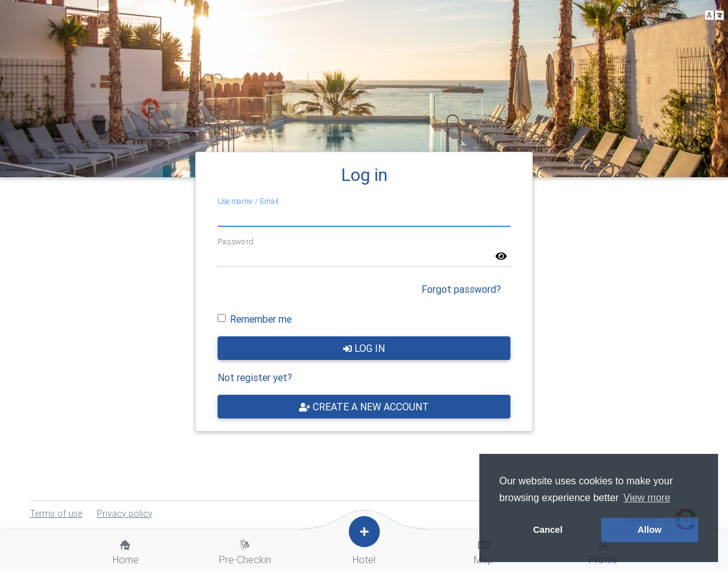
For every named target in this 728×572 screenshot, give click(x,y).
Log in (364, 348)
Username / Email (248, 201)
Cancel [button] (548, 530)
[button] (714, 16)
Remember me (261, 319)
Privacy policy (125, 514)
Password (235, 241)
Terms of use (56, 514)
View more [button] (647, 498)
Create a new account (364, 407)
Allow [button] (650, 530)
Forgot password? (461, 289)
